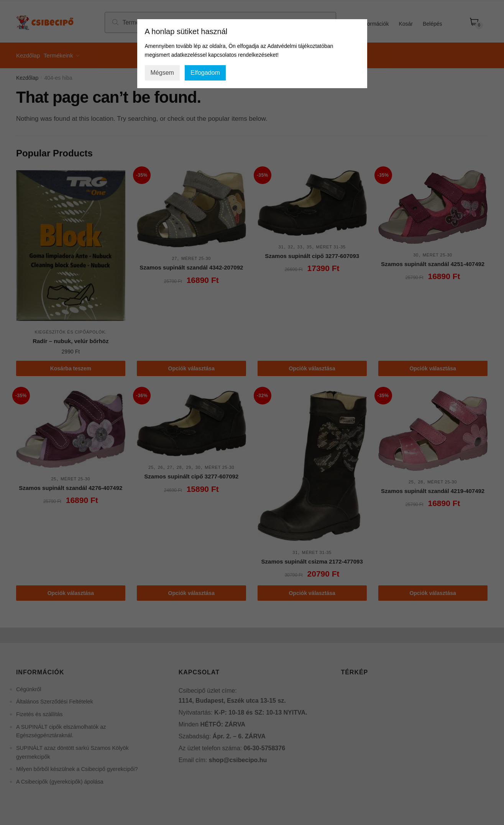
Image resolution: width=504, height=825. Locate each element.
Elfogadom (205, 73)
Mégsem (162, 73)
